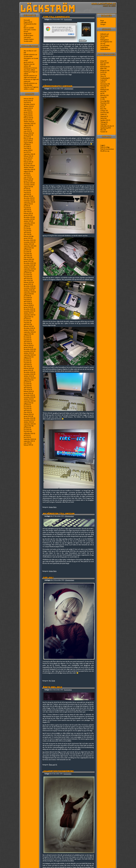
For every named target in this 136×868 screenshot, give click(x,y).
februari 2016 (28, 156)
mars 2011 (27, 234)
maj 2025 (27, 102)
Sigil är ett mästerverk (30, 77)
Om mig (103, 44)
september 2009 (29, 269)
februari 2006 (28, 345)
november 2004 (29, 374)
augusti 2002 (28, 426)
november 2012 (28, 200)
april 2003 (27, 411)
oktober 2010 (28, 244)
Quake (102, 105)
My (50, 681)
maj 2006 (27, 340)
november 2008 (29, 288)
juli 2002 (26, 428)
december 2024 (28, 104)
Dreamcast (27, 79)
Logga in (103, 145)
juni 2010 (27, 252)
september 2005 (29, 355)
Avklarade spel (105, 34)
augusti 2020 (28, 125)
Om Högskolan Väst (106, 42)
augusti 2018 (27, 143)
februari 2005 (28, 368)
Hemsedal (27, 20)
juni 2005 (27, 361)
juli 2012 (26, 206)
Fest (102, 74)
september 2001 (29, 433)
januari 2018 (27, 150)
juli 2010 (26, 250)
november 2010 (28, 242)
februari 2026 (28, 99)
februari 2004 (28, 391)
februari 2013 (28, 196)
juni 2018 (26, 146)
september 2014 (29, 169)
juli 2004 (26, 382)
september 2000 (29, 439)
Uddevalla (103, 22)
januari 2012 (27, 215)
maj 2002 (27, 432)
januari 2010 (27, 261)
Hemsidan (103, 86)
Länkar (102, 88)
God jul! (48, 578)
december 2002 (29, 418)
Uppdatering (104, 128)
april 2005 (27, 365)
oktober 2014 (28, 168)
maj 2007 (27, 322)
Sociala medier (28, 41)
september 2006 (29, 332)
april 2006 (27, 342)
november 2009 (29, 265)
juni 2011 (26, 229)
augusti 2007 (28, 317)
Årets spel (52, 765)
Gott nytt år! (27, 37)
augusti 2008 (28, 294)
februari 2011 (27, 236)
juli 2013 (26, 189)
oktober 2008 (28, 290)
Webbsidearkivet (105, 49)
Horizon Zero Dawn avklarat (30, 69)
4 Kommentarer (69, 516)
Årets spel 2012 (53, 687)
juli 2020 (26, 127)
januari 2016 (27, 158)
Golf (102, 82)
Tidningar (103, 122)
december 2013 (28, 183)
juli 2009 (26, 273)
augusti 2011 (27, 225)
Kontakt (103, 38)
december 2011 (28, 217)
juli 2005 (26, 359)
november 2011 (28, 219)
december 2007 (29, 309)
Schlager (103, 111)
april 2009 (27, 278)
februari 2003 (28, 414)
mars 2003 (27, 412)
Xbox (102, 130)
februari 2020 (28, 133)
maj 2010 (27, 254)
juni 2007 (27, 321)
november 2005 (29, 351)
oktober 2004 (28, 376)
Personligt (103, 101)
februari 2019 (28, 139)
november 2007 (29, 311)
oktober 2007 (28, 313)
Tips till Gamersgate (56, 17)
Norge (102, 21)
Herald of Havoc (29, 35)
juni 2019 (26, 137)
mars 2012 (27, 212)
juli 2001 (26, 435)
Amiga (51, 507)
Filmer (102, 76)
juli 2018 (26, 145)
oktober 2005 (28, 353)
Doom (102, 72)
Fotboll (102, 80)
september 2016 (29, 154)
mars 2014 (27, 177)
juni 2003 (27, 407)
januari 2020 (27, 135)
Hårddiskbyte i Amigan (58, 86)
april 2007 (27, 324)
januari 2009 (28, 284)
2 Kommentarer (69, 89)
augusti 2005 (28, 357)
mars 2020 (27, 131)
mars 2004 (27, 389)
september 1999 (28, 441)
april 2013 (27, 194)
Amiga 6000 (28, 33)
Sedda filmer (104, 47)
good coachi (27, 62)
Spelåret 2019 (104, 120)
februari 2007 (28, 326)
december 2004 (29, 372)
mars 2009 (27, 280)
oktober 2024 (28, 106)
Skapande (103, 116)
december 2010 (28, 240)
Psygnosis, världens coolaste (31, 88)
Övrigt (53, 681)
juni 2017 (26, 152)
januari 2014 (27, 181)
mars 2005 (27, 367)
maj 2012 (26, 208)
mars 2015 (27, 160)
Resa (102, 107)
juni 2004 (27, 384)
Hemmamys (104, 84)
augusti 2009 (28, 271)
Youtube (103, 132)
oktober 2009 (28, 267)
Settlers (103, 114)
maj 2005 (27, 363)
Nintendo (103, 95)
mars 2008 (27, 303)
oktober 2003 (28, 399)
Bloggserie (103, 70)
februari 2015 (28, 162)
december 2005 (29, 349)
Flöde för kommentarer (107, 149)
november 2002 (29, 420)
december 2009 (29, 263)
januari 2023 (27, 112)
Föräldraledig (104, 78)
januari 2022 (27, 114)
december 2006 (29, 328)
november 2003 (29, 397)
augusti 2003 (28, 403)
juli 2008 (27, 296)
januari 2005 (28, 370)
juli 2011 (26, 227)
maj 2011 (26, 231)
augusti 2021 (27, 116)
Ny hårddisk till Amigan (59, 514)
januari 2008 (28, 307)
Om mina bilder (105, 45)
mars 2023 (27, 110)
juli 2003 (26, 405)
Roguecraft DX (28, 22)
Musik (102, 92)
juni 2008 (27, 298)
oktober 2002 (28, 422)
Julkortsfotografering (58, 771)
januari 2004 (28, 393)
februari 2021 (28, 118)
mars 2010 (27, 257)
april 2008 (27, 301)
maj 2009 (27, 277)
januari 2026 (27, 101)
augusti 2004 (28, 380)
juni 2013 (26, 190)
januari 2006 (28, 347)
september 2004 (29, 378)
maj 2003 (27, 409)
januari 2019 (27, 141)
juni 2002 (27, 430)
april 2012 (27, 210)
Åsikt (51, 80)
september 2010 (29, 246)
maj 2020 (27, 129)
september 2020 (29, 124)
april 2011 (26, 233)
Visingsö (103, 24)
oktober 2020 (28, 122)
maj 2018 (26, 148)
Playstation (104, 103)
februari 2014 (28, 179)
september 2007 (29, 315)
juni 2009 (27, 275)
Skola (102, 118)
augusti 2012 (27, 204)
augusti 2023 (27, 108)
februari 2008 (28, 305)
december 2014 (28, 166)
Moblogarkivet (105, 40)
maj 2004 (27, 386)
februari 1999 (28, 445)
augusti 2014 (27, 171)
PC (56, 765)
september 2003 (29, 401)
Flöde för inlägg (105, 147)
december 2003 (29, 395)
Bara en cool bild (29, 28)
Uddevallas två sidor (106, 126)
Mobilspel (103, 90)
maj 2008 (27, 300)
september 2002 (29, 424)
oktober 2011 (28, 221)
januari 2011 (27, 238)
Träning (103, 124)
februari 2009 (28, 282)
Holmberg (27, 72)
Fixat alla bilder (28, 85)
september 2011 (28, 223)
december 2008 (29, 286)
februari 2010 (28, 259)
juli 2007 (26, 319)
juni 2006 (27, 338)
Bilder (102, 69)
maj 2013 (26, 192)
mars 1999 (27, 443)
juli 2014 (26, 173)
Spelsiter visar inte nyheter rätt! (29, 65)
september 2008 (29, 292)
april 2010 (27, 256)
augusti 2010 (28, 248)
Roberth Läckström (29, 55)
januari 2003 (27, 416)
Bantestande (104, 67)
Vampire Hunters (29, 39)
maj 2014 (26, 175)
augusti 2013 (27, 187)
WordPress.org (105, 151)
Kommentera (68, 19)
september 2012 (28, 202)
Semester (103, 113)
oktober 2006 (28, 330)
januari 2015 (27, 164)
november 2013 (28, 185)
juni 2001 (27, 437)
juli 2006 (26, 336)
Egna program (104, 36)
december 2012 (28, 198)
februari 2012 (28, 213)
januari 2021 (27, 120)
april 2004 (27, 388)
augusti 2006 (28, 334)
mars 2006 (27, 344)
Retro (55, 507)
